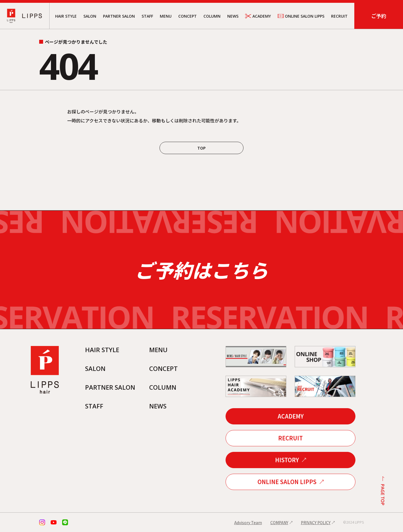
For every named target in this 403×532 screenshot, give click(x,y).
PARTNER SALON (119, 16)
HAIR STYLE (66, 16)
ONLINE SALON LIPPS (301, 16)
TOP (201, 148)
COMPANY (279, 522)
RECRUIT (339, 16)
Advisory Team (248, 522)
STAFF (147, 16)
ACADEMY (258, 16)
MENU (166, 16)
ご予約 (379, 16)
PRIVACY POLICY (316, 522)
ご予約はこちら (201, 270)
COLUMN (212, 16)
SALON (90, 16)
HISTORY (287, 460)
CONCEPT (188, 16)
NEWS (233, 16)
